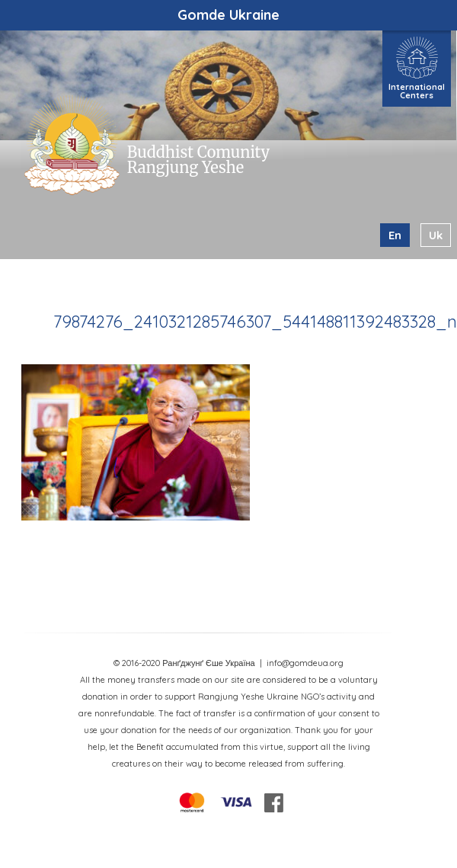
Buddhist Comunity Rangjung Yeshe (198, 160)
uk (436, 235)
